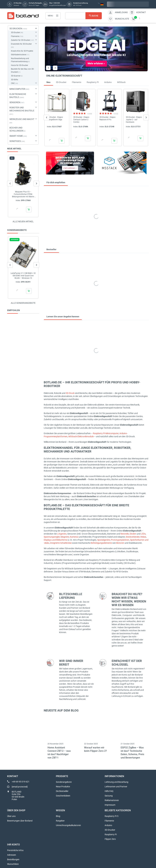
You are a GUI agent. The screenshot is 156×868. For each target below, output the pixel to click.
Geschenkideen (63, 796)
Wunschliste (13, 864)
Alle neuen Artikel (23, 222)
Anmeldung (121, 12)
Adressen (12, 855)
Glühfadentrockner (19, 55)
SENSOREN (15, 102)
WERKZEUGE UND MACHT (22, 119)
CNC (13, 83)
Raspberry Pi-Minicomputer (106, 433)
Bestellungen (13, 859)
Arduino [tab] (108, 82)
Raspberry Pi (111, 834)
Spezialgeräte (104, 540)
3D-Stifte (14, 80)
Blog (58, 816)
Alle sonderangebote (23, 303)
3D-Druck (70, 393)
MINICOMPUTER (17, 89)
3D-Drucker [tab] (61, 82)
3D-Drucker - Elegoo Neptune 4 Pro (107, 118)
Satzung (109, 796)
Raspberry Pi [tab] (93, 82)
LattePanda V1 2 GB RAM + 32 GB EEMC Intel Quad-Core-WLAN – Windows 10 (23, 276)
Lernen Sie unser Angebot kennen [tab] (63, 317)
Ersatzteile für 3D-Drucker (21, 44)
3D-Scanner (16, 76)
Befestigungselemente (101, 543)
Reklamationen (112, 800)
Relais (143, 537)
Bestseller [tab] (51, 249)
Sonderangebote (64, 782)
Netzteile (125, 534)
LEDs (143, 534)
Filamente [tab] (77, 82)
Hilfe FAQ (109, 791)
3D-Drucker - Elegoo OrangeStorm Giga (55, 118)
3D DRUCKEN (16, 29)
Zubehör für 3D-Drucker (20, 40)
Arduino (108, 825)
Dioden (133, 534)
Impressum (110, 805)
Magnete (65, 537)
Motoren (120, 543)
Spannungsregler (52, 537)
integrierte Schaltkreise (61, 543)
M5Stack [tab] (121, 82)
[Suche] (83, 16)
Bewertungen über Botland (20, 821)
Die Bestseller (62, 791)
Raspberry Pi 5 (112, 816)
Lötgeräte (62, 534)
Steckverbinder (133, 537)
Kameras (74, 537)
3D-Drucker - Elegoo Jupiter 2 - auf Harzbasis (134, 119)
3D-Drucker (15, 32)
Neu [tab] (48, 82)
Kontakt (141, 12)
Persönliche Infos (15, 850)
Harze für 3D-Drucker (19, 65)
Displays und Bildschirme (55, 540)
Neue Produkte (63, 787)
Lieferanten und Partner (116, 787)
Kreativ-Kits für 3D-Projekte (22, 51)
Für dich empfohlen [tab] (56, 182)
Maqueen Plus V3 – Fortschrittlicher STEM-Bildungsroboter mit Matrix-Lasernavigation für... (23, 194)
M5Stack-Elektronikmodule (81, 436)
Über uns (11, 816)
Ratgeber (60, 821)
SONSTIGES (15, 141)
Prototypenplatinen (120, 540)
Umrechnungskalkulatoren (68, 825)
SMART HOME (16, 136)
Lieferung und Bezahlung (116, 782)
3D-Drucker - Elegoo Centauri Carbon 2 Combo (81, 119)
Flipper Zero (110, 839)
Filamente (15, 36)
